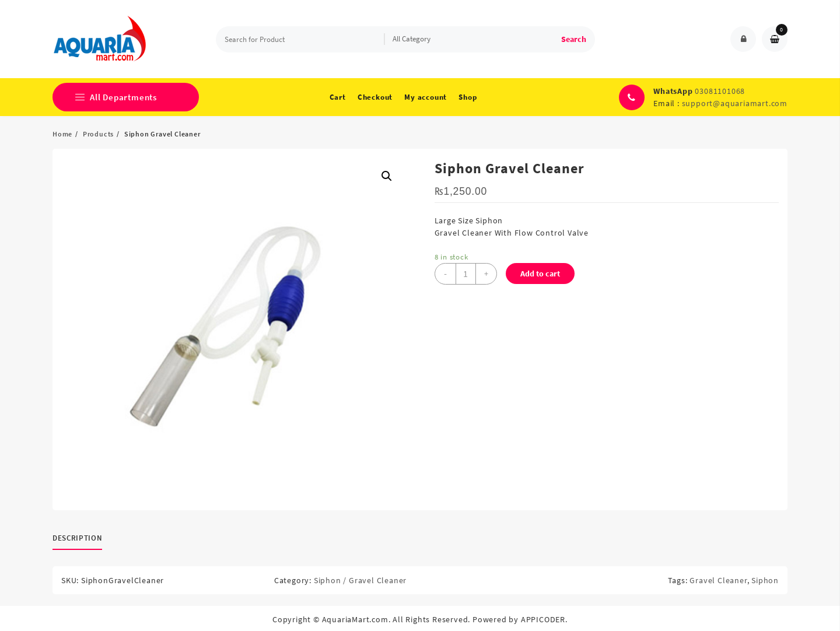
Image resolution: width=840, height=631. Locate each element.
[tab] (82, 538)
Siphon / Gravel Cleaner (360, 580)
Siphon (765, 580)
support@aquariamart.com (735, 103)
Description (77, 538)
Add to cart (540, 274)
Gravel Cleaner (718, 580)
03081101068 (720, 91)
